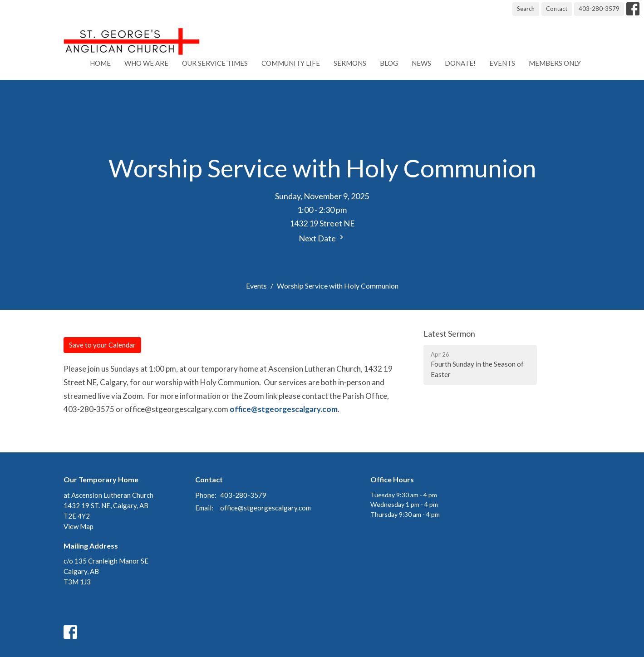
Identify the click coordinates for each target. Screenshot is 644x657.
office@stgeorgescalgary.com (284, 409)
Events (502, 63)
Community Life (291, 63)
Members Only (555, 63)
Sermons (350, 63)
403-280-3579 (599, 9)
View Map (79, 526)
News (421, 63)
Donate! (460, 63)
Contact (557, 9)
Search (526, 9)
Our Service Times (215, 63)
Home (100, 63)
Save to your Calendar (102, 345)
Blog (389, 63)
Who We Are (146, 63)
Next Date (322, 238)
